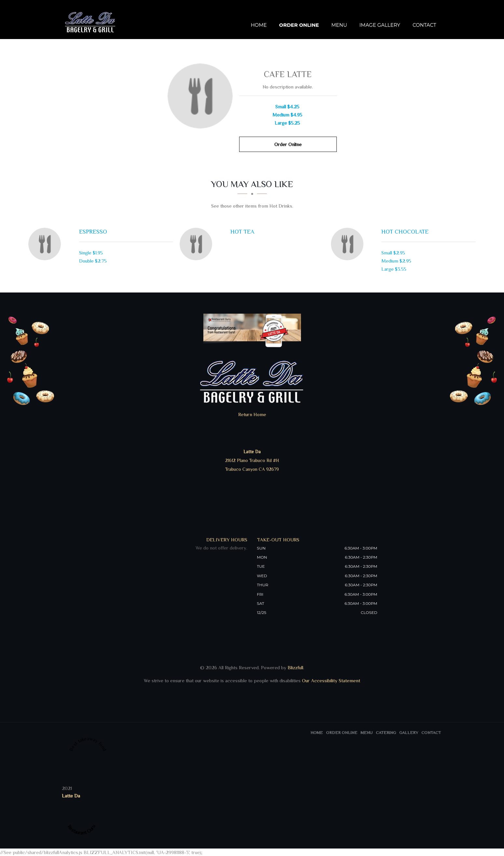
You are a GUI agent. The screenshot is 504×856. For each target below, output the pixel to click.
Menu (339, 25)
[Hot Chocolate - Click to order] (349, 244)
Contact (424, 25)
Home (259, 25)
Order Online (299, 25)
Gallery (409, 733)
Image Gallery (380, 25)
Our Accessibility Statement (330, 680)
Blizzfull (295, 667)
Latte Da (71, 796)
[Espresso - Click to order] (46, 244)
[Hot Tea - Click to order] (198, 244)
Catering (386, 733)
